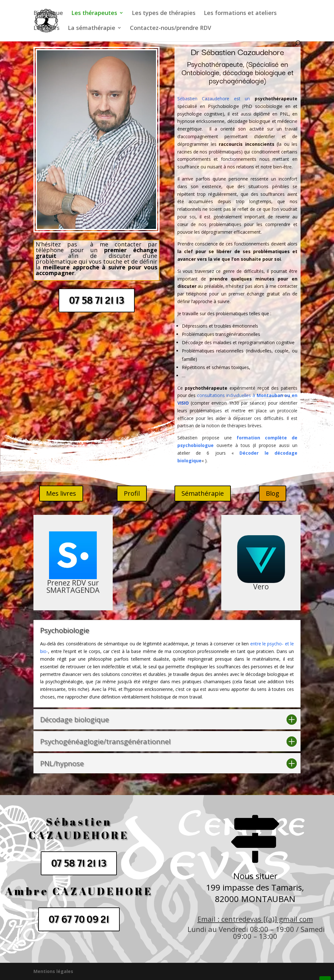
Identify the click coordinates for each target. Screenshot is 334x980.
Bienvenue (48, 14)
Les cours (46, 28)
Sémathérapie (203, 493)
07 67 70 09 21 (79, 919)
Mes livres (61, 493)
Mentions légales (53, 971)
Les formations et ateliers (240, 14)
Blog (273, 493)
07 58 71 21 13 (97, 300)
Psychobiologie (225, 106)
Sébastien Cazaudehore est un (214, 99)
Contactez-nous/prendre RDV (171, 28)
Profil (132, 493)
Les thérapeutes (94, 14)
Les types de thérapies (164, 14)
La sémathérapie (92, 28)
